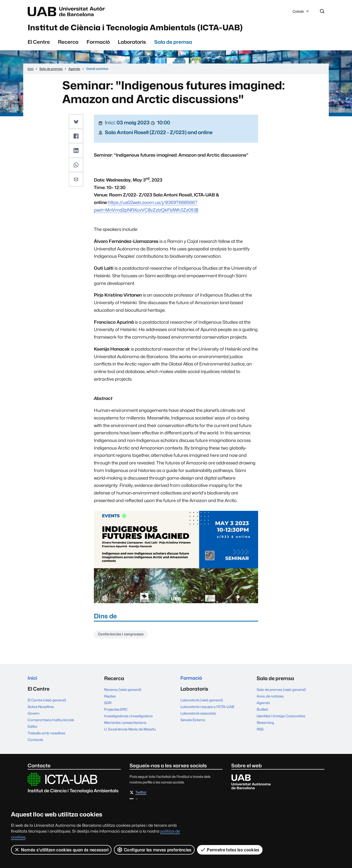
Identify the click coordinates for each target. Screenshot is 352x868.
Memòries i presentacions (125, 725)
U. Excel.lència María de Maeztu (130, 732)
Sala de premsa (173, 44)
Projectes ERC (116, 712)
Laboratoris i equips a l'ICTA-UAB (207, 710)
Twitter (141, 796)
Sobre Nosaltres (41, 710)
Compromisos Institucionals (51, 723)
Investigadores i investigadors (128, 719)
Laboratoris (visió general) (202, 703)
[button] (76, 124)
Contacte (35, 743)
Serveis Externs (193, 723)
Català (301, 13)
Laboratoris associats (198, 717)
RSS (260, 732)
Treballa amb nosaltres (46, 736)
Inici (33, 681)
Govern (34, 717)
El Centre (39, 44)
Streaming (265, 725)
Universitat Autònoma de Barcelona (74, 12)
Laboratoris (132, 44)
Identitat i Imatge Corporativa (281, 719)
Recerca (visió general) (123, 692)
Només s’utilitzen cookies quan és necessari (61, 850)
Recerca (68, 44)
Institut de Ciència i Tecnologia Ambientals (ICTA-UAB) (153, 29)
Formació (98, 44)
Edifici (32, 730)
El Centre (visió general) (47, 703)
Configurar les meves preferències (154, 850)
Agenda (263, 705)
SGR (108, 705)
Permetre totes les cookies (230, 850)
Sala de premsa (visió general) (281, 692)
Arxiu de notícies (270, 699)
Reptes (110, 699)
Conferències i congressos (123, 637)
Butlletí (262, 712)
